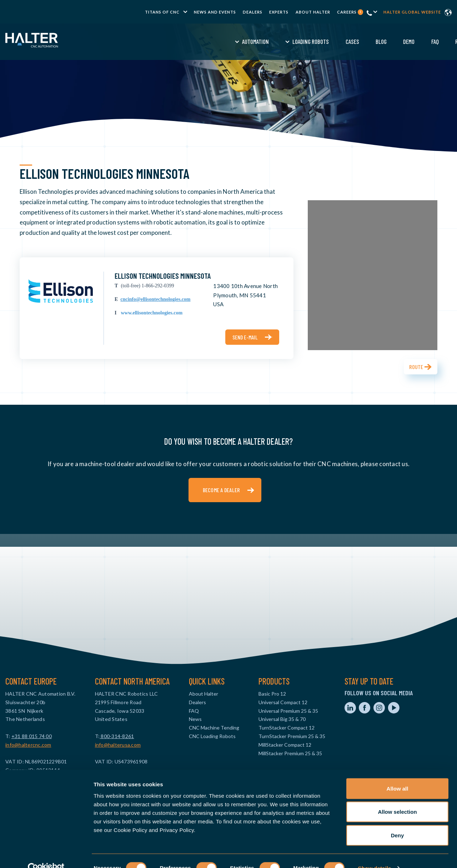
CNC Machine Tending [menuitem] (214, 728)
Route (416, 367)
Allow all (398, 774)
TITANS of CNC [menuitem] (162, 12)
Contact (417, 41)
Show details (375, 854)
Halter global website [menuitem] (412, 12)
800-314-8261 (117, 736)
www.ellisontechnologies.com (152, 313)
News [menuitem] (195, 719)
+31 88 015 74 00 (32, 736)
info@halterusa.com (118, 745)
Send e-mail (245, 337)
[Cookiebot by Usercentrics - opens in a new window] (46, 854)
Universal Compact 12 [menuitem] (283, 702)
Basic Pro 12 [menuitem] (272, 694)
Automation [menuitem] (150, 41)
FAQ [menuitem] (329, 41)
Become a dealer (222, 490)
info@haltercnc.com (28, 745)
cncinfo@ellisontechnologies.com (155, 299)
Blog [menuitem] (276, 41)
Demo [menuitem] (303, 41)
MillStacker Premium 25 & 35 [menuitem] (290, 753)
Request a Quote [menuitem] (369, 41)
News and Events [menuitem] (215, 12)
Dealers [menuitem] (253, 12)
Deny (398, 821)
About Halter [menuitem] (313, 12)
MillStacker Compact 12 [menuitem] (285, 745)
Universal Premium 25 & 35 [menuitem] (288, 711)
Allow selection (397, 798)
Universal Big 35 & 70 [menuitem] (282, 719)
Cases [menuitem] (247, 41)
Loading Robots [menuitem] (205, 41)
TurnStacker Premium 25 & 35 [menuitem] (292, 736)
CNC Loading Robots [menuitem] (212, 736)
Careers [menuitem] (350, 12)
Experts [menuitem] (279, 12)
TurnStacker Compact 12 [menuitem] (287, 728)
